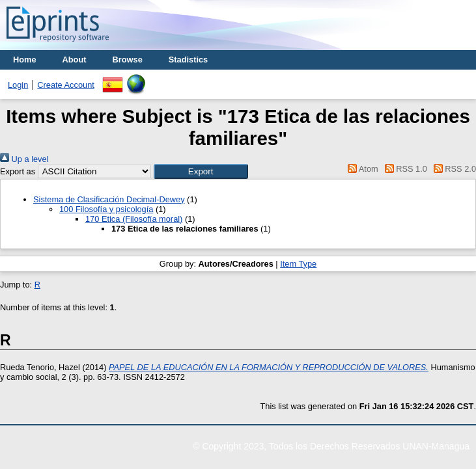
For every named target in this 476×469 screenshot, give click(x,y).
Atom (361, 169)
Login (18, 85)
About (75, 60)
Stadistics (188, 60)
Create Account (66, 85)
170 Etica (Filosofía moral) (134, 219)
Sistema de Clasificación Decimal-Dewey (109, 199)
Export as (18, 171)
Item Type (298, 264)
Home (25, 60)
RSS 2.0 (453, 169)
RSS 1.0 (404, 169)
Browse (128, 60)
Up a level (24, 159)
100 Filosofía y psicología (106, 209)
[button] (201, 171)
